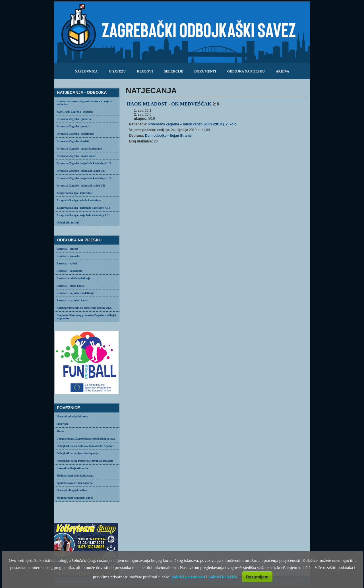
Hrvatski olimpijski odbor (72, 490)
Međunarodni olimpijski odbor (75, 498)
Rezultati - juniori (67, 249)
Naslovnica (86, 71)
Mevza (61, 431)
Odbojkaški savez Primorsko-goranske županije (85, 461)
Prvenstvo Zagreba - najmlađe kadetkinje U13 (84, 163)
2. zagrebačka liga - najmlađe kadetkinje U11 (83, 215)
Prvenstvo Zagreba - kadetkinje (75, 134)
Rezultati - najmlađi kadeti (73, 300)
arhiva (283, 71)
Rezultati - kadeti (67, 263)
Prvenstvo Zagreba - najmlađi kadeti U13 (81, 171)
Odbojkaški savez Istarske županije (77, 453)
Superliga (62, 424)
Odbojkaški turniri (68, 222)
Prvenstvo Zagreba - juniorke (74, 119)
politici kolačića (223, 577)
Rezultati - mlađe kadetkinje (73, 278)
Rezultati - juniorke (68, 256)
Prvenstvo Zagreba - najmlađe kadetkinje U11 (84, 178)
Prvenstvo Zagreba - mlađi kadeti (76, 156)
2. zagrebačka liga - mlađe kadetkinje (79, 200)
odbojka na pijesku (246, 71)
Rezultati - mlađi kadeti (71, 286)
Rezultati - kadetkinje (69, 271)
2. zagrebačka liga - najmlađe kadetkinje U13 (83, 208)
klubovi (145, 71)
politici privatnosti (188, 577)
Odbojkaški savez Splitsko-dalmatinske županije (85, 446)
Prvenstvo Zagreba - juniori (73, 126)
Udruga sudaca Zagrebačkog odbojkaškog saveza (86, 439)
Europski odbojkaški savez (72, 468)
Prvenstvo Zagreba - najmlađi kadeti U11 (81, 186)
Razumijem (257, 577)
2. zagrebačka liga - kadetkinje (75, 193)
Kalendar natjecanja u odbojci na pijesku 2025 (84, 308)
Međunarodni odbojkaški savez (75, 476)
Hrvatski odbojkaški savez (72, 416)
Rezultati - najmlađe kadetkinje (75, 293)
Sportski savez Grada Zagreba (75, 483)
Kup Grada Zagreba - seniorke (75, 112)
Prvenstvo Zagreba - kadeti (73, 141)
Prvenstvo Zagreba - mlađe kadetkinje (79, 149)
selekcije (174, 71)
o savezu (117, 71)
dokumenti (205, 71)
